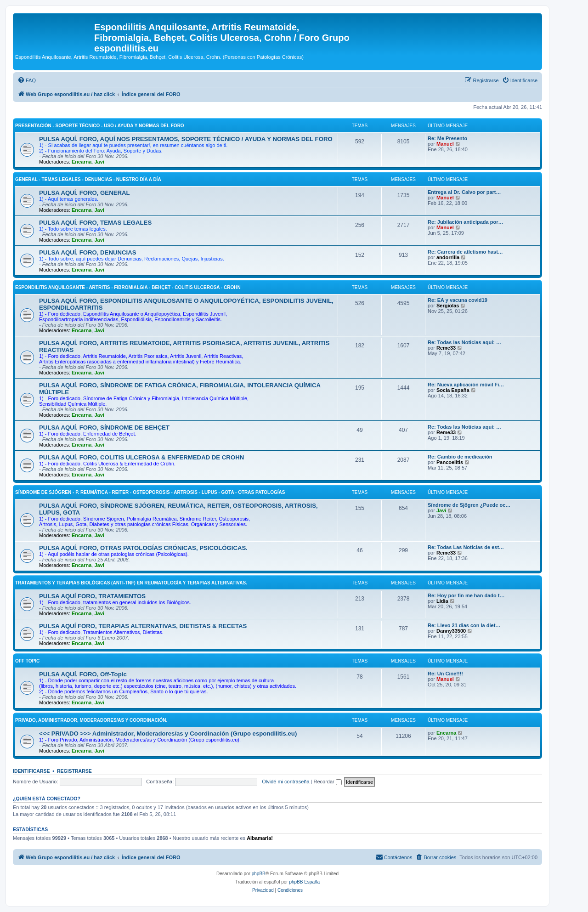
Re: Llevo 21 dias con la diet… (464, 625)
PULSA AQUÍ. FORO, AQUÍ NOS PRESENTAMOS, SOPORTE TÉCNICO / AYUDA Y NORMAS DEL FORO (186, 139)
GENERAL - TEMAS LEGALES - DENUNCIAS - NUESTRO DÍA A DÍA (88, 179)
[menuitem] (27, 80)
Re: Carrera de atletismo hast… (465, 252)
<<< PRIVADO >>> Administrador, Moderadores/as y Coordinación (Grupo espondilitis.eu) (168, 734)
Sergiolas (448, 306)
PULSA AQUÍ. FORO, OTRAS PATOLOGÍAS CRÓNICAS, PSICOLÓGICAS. (143, 548)
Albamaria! (260, 838)
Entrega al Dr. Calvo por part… (464, 192)
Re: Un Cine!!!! (445, 674)
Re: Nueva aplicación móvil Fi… (466, 385)
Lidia (442, 601)
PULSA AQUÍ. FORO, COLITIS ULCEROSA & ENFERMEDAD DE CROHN (141, 457)
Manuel (445, 144)
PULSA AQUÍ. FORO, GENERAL (85, 193)
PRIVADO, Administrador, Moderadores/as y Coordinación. (91, 720)
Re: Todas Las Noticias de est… (466, 547)
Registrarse (74, 771)
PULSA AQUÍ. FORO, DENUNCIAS (88, 252)
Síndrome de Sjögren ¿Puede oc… (469, 505)
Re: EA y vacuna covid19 (458, 300)
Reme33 (446, 348)
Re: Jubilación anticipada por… (465, 222)
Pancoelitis (450, 462)
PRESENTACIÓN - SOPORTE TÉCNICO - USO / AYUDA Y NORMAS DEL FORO (100, 126)
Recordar (328, 782)
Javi (99, 162)
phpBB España (304, 882)
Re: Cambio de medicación (460, 457)
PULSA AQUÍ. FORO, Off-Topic (83, 674)
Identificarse (31, 771)
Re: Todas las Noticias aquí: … (464, 342)
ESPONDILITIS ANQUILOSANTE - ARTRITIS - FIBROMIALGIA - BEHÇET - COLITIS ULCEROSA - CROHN (128, 287)
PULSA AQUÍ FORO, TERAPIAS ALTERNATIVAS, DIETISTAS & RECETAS (143, 626)
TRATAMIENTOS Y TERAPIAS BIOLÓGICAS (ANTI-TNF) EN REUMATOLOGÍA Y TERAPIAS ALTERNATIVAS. (131, 583)
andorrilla (448, 257)
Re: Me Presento (447, 138)
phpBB (259, 874)
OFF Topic (27, 661)
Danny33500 (451, 631)
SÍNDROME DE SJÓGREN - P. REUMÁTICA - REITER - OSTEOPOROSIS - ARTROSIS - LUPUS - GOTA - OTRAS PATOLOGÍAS (150, 492)
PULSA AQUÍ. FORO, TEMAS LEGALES (95, 223)
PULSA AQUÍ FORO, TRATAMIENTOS (92, 596)
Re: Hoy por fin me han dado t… (466, 595)
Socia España (453, 390)
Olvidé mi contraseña (286, 782)
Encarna (82, 162)
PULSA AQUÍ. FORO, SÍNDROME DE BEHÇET (104, 428)
